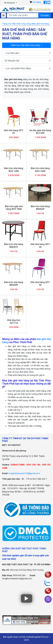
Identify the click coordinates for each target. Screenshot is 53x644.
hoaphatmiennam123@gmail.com (24, 473)
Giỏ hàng (37, 2)
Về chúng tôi (10, 3)
